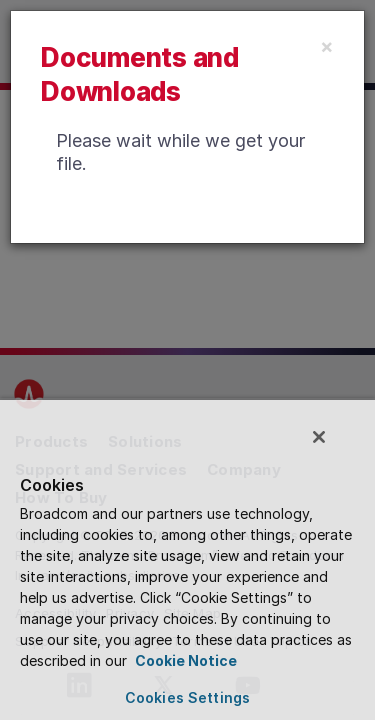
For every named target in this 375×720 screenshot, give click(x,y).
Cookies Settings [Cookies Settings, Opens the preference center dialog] (187, 697)
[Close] (327, 46)
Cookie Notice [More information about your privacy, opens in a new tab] (184, 660)
